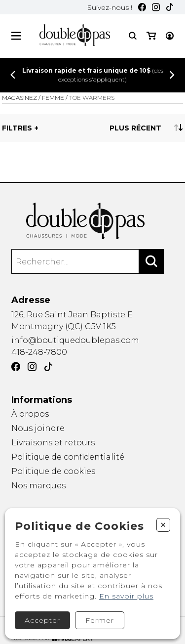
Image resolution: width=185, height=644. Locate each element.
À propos (30, 414)
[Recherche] (133, 36)
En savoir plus (126, 596)
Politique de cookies (53, 471)
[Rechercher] (151, 261)
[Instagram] (156, 7)
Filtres (17, 128)
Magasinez (19, 98)
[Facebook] (142, 7)
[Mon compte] (170, 36)
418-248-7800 (39, 352)
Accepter (42, 620)
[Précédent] (13, 75)
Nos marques (38, 486)
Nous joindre (38, 428)
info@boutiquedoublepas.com (75, 340)
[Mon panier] (151, 36)
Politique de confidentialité (68, 457)
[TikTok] (170, 7)
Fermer (100, 620)
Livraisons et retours (53, 443)
